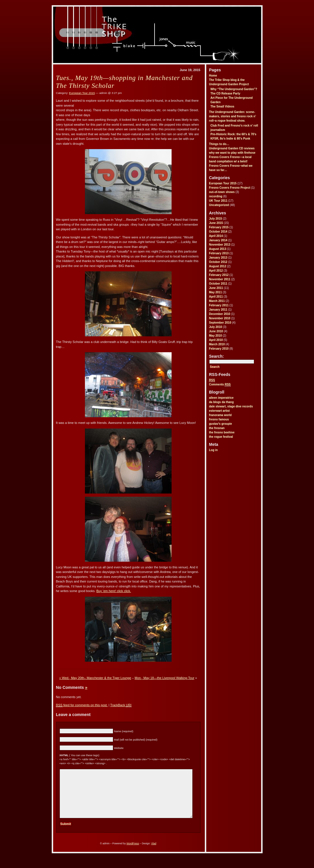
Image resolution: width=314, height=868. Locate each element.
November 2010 (220, 318)
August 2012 (218, 266)
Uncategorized (219, 205)
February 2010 (219, 349)
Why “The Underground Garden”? (234, 89)
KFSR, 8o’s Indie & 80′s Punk (231, 139)
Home (213, 76)
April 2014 (216, 236)
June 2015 (216, 223)
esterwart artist (220, 411)
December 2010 (220, 314)
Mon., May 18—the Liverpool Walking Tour (165, 678)
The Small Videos (223, 106)
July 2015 (216, 219)
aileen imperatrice (221, 398)
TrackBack (121, 705)
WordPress (133, 853)
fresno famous (219, 419)
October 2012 (218, 262)
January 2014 (218, 240)
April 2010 (216, 340)
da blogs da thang (222, 402)
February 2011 (219, 305)
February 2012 (219, 275)
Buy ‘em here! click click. (114, 591)
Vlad (154, 853)
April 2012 (216, 271)
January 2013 (218, 258)
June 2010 (216, 331)
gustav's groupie (221, 424)
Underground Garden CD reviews (232, 148)
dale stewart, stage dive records (231, 406)
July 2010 (216, 327)
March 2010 (217, 344)
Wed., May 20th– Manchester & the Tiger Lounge (96, 678)
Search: (217, 356)
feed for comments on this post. (82, 705)
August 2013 (218, 249)
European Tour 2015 (223, 183)
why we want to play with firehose (232, 153)
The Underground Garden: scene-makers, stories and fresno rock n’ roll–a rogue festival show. (233, 116)
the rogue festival (221, 437)
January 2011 (218, 310)
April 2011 (216, 297)
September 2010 (220, 323)
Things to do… (219, 144)
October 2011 (218, 284)
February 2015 (219, 227)
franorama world (220, 415)
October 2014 (218, 232)
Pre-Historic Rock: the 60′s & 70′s (234, 134)
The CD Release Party (225, 93)
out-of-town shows (222, 192)
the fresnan (217, 428)
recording (216, 196)
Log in (213, 450)
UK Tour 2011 (218, 201)
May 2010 (215, 336)
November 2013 (220, 245)
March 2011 (217, 301)
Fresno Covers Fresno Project (230, 188)
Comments (220, 385)
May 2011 (215, 292)
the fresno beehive (222, 432)
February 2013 (219, 253)
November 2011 (220, 279)
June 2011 (216, 288)
